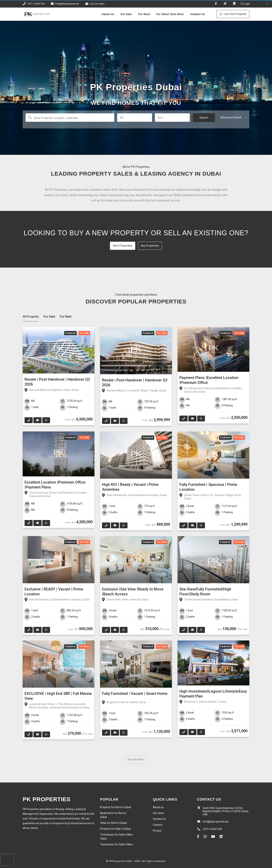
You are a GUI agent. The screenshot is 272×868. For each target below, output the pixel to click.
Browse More (136, 759)
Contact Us (197, 14)
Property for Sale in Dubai (115, 829)
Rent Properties (123, 246)
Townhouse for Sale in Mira (116, 844)
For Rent (144, 14)
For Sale (126, 14)
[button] (135, 118)
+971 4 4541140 (36, 4)
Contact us (159, 819)
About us (158, 807)
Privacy (157, 831)
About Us (108, 14)
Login (246, 4)
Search (204, 118)
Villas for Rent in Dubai (113, 823)
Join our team (97, 4)
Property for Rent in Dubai (116, 807)
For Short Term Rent (170, 14)
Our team (158, 813)
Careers (158, 825)
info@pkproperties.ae (67, 4)
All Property (31, 317)
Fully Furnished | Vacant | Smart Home (135, 694)
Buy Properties (150, 246)
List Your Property (233, 14)
